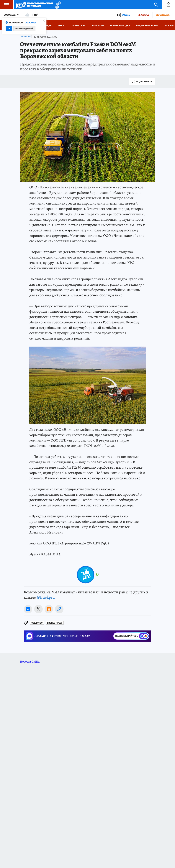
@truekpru (46, 597)
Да (9, 28)
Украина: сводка (120, 25)
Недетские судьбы (147, 25)
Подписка (163, 15)
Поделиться (142, 82)
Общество (26, 37)
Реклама (143, 15)
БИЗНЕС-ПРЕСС (55, 623)
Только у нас (78, 25)
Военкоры (98, 25)
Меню (5, 5)
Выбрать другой (24, 28)
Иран (61, 25)
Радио (126, 15)
